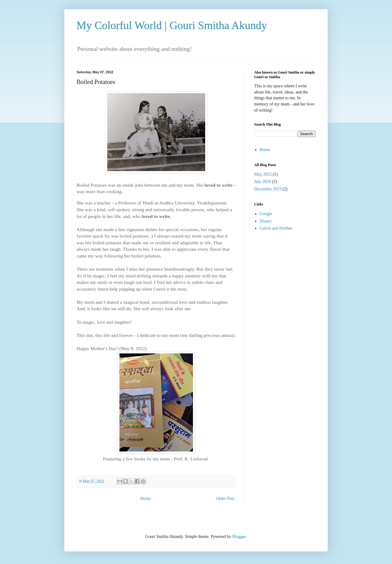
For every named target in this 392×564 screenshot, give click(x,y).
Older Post (225, 499)
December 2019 (268, 189)
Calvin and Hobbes (276, 228)
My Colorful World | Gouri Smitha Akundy (172, 25)
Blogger (239, 537)
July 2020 (263, 182)
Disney (266, 221)
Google (266, 214)
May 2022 (263, 174)
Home (145, 499)
